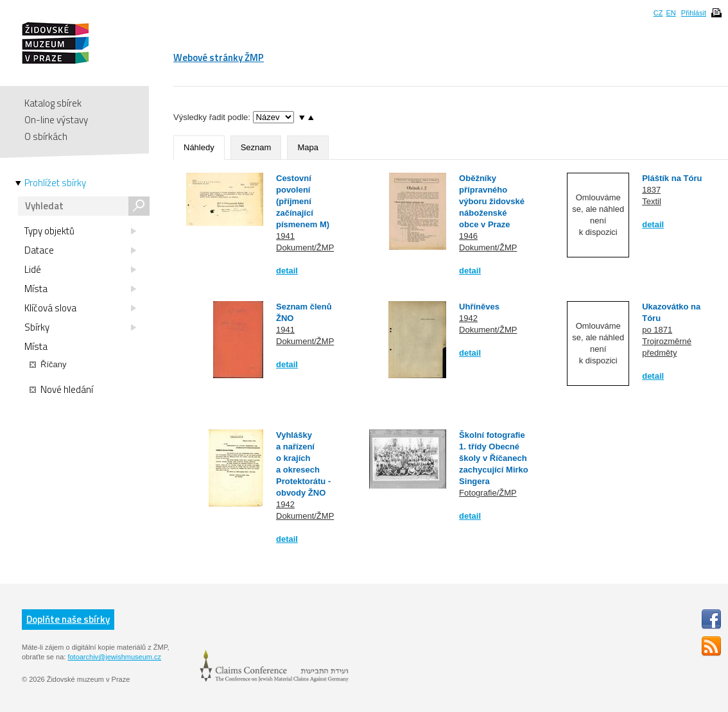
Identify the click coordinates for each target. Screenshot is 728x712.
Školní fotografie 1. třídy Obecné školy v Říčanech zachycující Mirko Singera (494, 458)
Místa (80, 289)
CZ (658, 13)
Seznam (256, 147)
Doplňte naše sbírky (68, 619)
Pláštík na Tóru (672, 178)
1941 (285, 236)
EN (671, 13)
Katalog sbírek (53, 103)
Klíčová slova (80, 308)
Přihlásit (694, 13)
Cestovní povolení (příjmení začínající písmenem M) (303, 201)
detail (287, 271)
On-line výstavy (56, 120)
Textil (652, 201)
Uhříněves (479, 307)
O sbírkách (46, 136)
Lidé (80, 270)
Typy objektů (80, 231)
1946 (468, 236)
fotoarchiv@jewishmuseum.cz (114, 657)
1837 (651, 190)
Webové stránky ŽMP (219, 57)
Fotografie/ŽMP (488, 493)
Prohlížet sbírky (55, 183)
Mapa (308, 147)
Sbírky (80, 327)
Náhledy (199, 147)
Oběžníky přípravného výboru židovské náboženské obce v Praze (492, 201)
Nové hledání (61, 390)
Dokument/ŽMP (305, 247)
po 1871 (657, 330)
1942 (468, 318)
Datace (80, 250)
